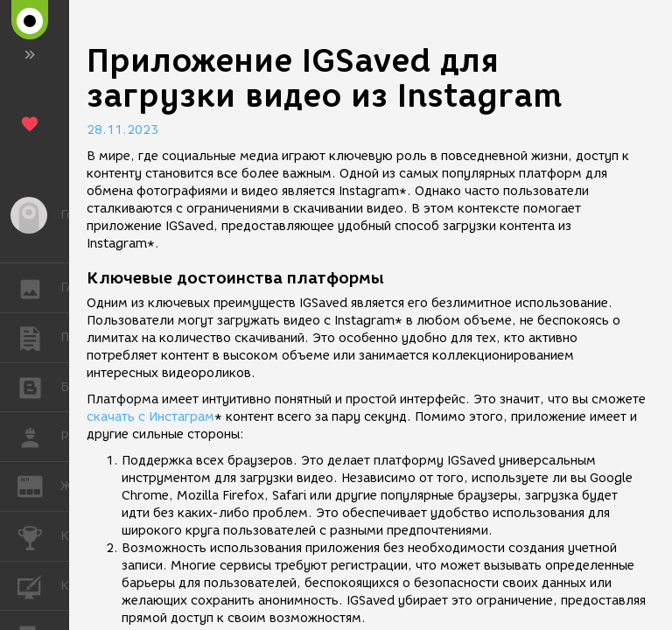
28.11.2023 (122, 130)
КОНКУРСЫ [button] (39, 536)
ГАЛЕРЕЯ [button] (39, 288)
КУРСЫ (39, 585)
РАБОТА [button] (39, 437)
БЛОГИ (39, 386)
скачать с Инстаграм (150, 417)
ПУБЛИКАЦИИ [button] (39, 338)
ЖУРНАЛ (39, 485)
